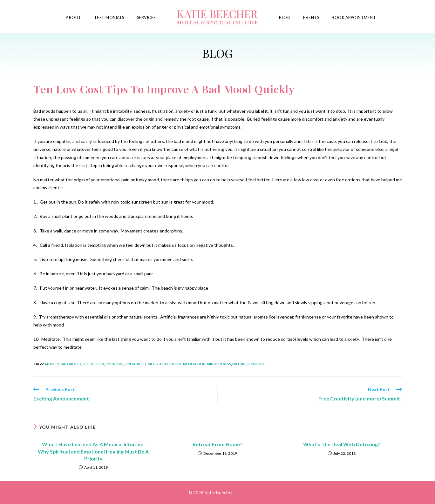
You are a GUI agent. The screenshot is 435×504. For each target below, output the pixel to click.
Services (146, 18)
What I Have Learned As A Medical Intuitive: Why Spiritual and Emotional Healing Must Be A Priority (93, 451)
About (74, 18)
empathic (114, 364)
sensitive (256, 364)
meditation (194, 364)
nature (239, 364)
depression (93, 364)
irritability (136, 364)
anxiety (52, 364)
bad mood (71, 364)
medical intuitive (165, 364)
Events (311, 18)
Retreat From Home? (218, 444)
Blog (285, 18)
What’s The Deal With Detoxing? (342, 444)
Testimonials (109, 18)
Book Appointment (354, 18)
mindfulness (219, 364)
